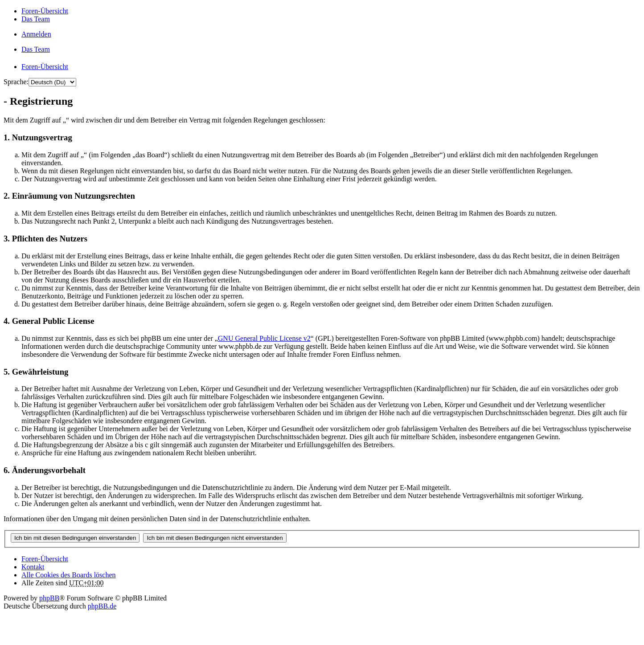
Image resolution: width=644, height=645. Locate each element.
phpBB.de (102, 606)
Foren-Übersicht (45, 559)
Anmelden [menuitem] (36, 34)
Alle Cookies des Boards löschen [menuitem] (69, 575)
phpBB (49, 598)
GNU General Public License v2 (264, 338)
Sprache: (16, 82)
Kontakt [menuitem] (33, 567)
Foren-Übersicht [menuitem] (45, 11)
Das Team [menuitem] (36, 19)
